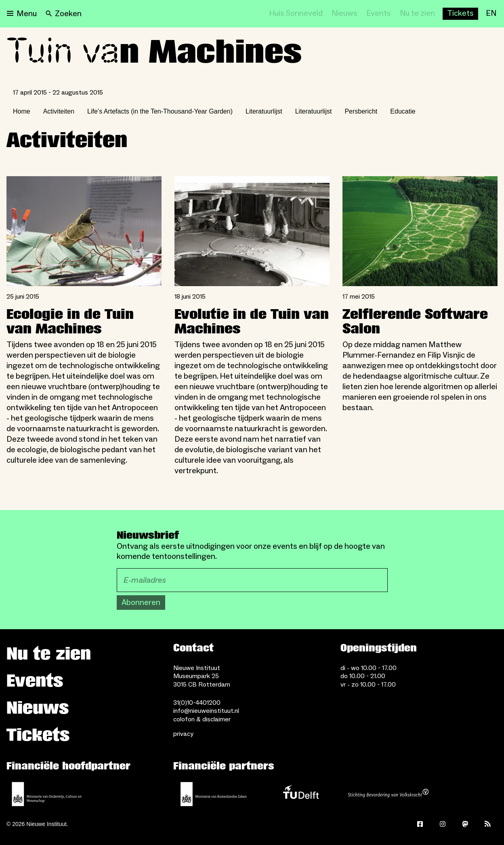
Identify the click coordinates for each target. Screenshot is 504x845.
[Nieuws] (344, 14)
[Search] (64, 14)
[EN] (491, 14)
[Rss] (488, 824)
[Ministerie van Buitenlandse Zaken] (214, 794)
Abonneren (141, 603)
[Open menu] (22, 14)
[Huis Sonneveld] (296, 14)
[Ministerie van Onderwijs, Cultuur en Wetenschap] (47, 794)
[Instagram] (443, 824)
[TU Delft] (301, 794)
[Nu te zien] (417, 14)
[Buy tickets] (460, 14)
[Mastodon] (465, 824)
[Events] (379, 14)
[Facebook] (420, 824)
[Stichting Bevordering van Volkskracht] (388, 794)
